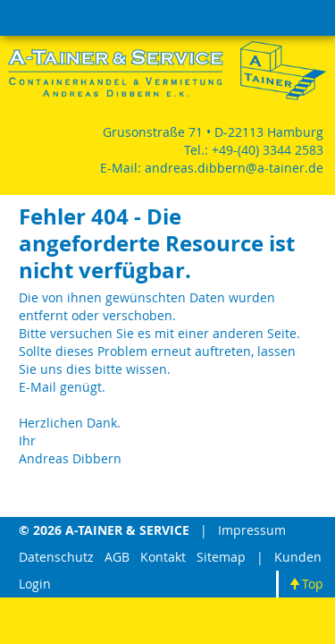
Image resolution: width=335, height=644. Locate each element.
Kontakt (163, 557)
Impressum (252, 530)
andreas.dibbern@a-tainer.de (234, 168)
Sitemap (221, 557)
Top (313, 584)
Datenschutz (56, 557)
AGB (117, 557)
